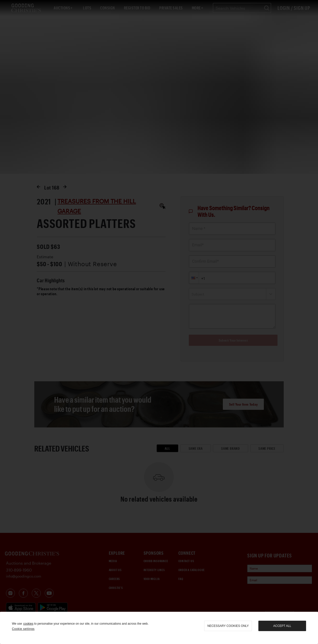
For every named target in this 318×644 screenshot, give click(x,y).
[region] (159, 628)
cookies (28, 624)
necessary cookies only (228, 626)
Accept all (282, 626)
